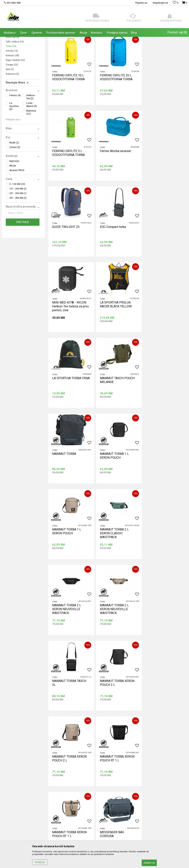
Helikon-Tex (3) (31, 134)
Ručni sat (12, 74)
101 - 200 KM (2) (18, 226)
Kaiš (10, 106)
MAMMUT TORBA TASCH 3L (116, 489)
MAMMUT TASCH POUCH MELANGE (69, 339)
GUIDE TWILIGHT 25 (113, 187)
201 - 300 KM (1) (18, 230)
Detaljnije (40, 862)
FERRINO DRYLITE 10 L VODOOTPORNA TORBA (68, 114)
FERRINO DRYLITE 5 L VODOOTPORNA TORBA (163, 114)
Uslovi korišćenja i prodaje (143, 746)
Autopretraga (143, 47)
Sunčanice (14, 65)
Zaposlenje (72, 751)
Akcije (13, 203)
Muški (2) (14, 180)
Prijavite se (136, 712)
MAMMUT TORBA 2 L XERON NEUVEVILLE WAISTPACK (161, 416)
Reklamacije (135, 778)
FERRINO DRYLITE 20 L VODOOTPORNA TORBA (116, 114)
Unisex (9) (15, 184)
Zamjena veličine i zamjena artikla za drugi (153, 789)
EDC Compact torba (160, 187)
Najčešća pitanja (75, 767)
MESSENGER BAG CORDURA (64, 640)
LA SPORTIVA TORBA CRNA (165, 262)
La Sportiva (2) (14, 143)
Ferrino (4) (15, 132)
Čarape (12, 102)
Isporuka (133, 762)
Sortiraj (159, 47)
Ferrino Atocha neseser (68, 187)
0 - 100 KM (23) (17, 221)
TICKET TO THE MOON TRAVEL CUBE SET (115, 640)
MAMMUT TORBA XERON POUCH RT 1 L (117, 565)
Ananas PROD (17, 207)
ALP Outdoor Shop (11, 39)
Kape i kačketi (15, 97)
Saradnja (70, 757)
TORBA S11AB (156, 638)
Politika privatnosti (139, 751)
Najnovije (14, 198)
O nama (70, 746)
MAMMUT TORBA (111, 337)
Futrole (12, 88)
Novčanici (13, 69)
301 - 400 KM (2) (18, 235)
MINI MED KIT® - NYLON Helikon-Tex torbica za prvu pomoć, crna (70, 266)
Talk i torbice (15, 79)
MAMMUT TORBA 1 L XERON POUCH (161, 339)
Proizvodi (29, 39)
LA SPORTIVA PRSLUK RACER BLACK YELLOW (115, 264)
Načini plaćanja (137, 767)
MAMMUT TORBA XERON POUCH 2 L (164, 489)
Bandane (12, 60)
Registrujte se (160, 3)
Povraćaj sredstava (140, 784)
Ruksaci (12, 92)
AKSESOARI (43, 39)
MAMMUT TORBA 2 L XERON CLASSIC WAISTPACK (114, 416)
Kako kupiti (134, 757)
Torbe (11, 83)
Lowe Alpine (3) (32, 141)
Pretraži (23, 259)
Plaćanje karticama (139, 773)
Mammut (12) (31, 149)
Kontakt (70, 762)
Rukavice (12, 111)
